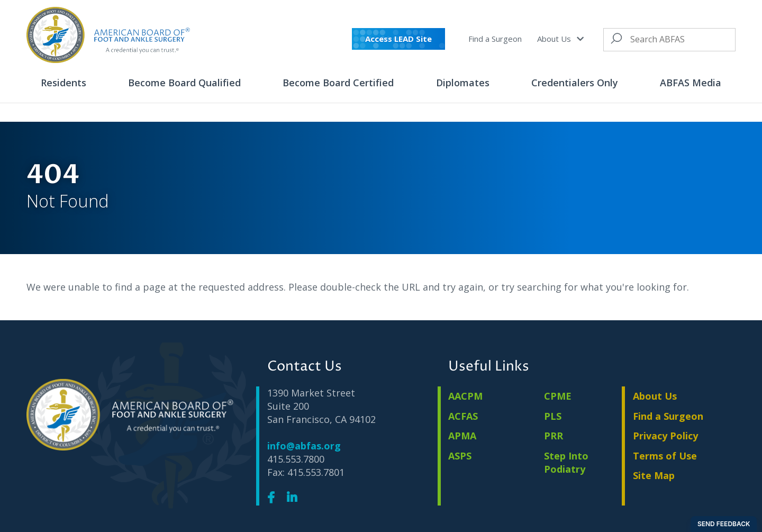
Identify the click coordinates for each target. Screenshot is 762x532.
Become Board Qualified (184, 83)
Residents (63, 83)
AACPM (465, 396)
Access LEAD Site (398, 39)
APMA (462, 436)
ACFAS (463, 416)
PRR (554, 436)
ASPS (460, 456)
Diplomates (463, 83)
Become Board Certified (338, 83)
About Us (560, 39)
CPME (558, 396)
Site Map (654, 475)
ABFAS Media (691, 83)
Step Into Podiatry (566, 462)
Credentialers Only (575, 83)
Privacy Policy (665, 436)
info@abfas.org (304, 446)
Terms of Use (665, 456)
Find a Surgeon (495, 39)
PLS (553, 416)
